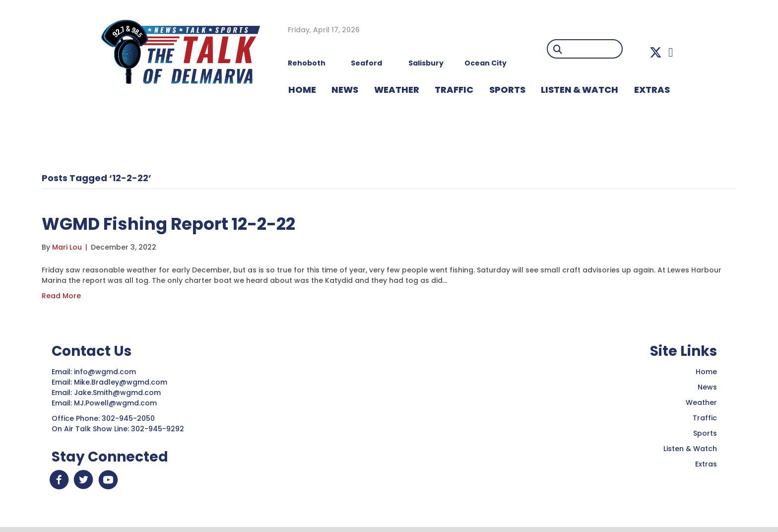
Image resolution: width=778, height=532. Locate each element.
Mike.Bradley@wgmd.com (121, 382)
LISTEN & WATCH (580, 90)
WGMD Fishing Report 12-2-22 (182, 223)
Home (706, 372)
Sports (507, 90)
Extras (706, 464)
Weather (701, 402)
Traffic (705, 418)
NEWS (345, 90)
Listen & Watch (690, 449)
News (707, 387)
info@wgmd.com (106, 372)
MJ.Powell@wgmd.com (117, 403)
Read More (61, 296)
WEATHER (397, 90)
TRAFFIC (454, 90)
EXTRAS (652, 90)
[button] (656, 52)
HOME (302, 90)
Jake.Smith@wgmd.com (118, 393)
